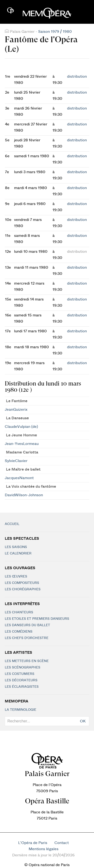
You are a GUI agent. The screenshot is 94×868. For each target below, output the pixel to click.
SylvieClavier (16, 461)
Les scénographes (23, 668)
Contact (62, 843)
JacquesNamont (19, 478)
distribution (77, 76)
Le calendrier (18, 553)
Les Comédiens (19, 632)
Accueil (12, 524)
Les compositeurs (22, 583)
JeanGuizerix (16, 410)
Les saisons (16, 547)
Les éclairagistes (22, 687)
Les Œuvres (16, 577)
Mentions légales (44, 849)
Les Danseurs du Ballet (27, 625)
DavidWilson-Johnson (24, 495)
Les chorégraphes (23, 589)
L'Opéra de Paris (33, 843)
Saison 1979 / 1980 (55, 32)
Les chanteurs (19, 612)
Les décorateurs (21, 680)
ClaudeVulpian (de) (21, 427)
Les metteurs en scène (27, 661)
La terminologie (21, 710)
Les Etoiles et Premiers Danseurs (37, 619)
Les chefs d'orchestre (27, 638)
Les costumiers (20, 674)
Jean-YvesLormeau (22, 444)
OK (83, 721)
